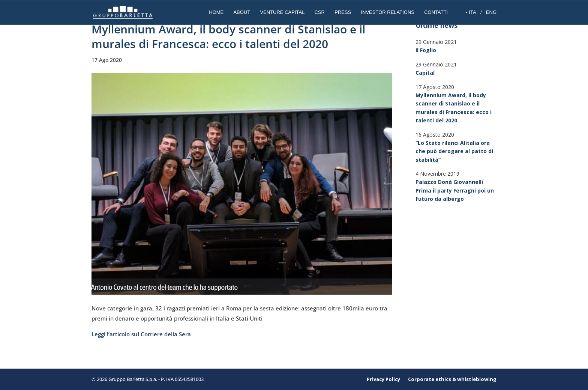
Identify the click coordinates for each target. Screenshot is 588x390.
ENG (491, 12)
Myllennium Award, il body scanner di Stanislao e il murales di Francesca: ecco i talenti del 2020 (454, 108)
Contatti (436, 12)
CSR (320, 12)
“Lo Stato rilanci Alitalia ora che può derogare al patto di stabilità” (454, 151)
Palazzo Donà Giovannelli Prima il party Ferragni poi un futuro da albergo (455, 190)
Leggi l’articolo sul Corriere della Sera (141, 334)
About (242, 12)
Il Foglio (426, 50)
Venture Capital (282, 12)
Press (343, 12)
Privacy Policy (383, 379)
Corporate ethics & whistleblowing (452, 379)
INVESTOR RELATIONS (388, 12)
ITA (472, 12)
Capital (425, 73)
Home (216, 12)
